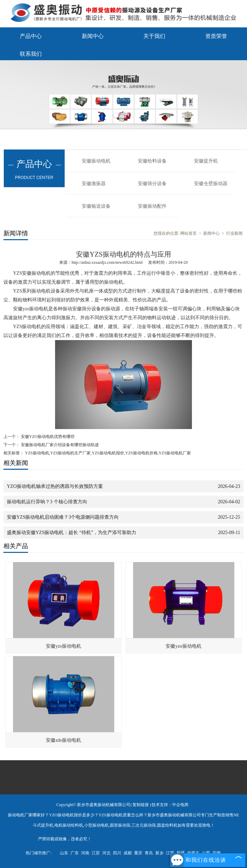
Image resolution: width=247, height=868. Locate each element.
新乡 (159, 853)
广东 (75, 853)
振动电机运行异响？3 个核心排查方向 (47, 502)
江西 (170, 853)
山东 (64, 853)
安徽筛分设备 (152, 184)
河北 (106, 853)
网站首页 (188, 233)
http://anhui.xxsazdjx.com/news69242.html (107, 262)
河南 (85, 853)
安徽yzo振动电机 (183, 646)
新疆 (181, 853)
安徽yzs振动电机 (63, 646)
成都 (128, 853)
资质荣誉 (216, 36)
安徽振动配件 (152, 206)
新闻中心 (93, 36)
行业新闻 (234, 233)
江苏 (96, 853)
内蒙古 (193, 853)
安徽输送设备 (96, 206)
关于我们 (154, 36)
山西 (206, 853)
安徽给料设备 (152, 161)
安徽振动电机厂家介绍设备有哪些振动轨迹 (59, 445)
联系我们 (31, 54)
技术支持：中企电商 (170, 805)
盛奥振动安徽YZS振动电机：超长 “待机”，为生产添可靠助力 (71, 533)
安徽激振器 (94, 184)
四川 (117, 853)
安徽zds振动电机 (63, 740)
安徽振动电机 (96, 161)
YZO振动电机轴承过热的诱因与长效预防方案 (55, 486)
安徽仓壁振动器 (211, 184)
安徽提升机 (206, 161)
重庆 (138, 853)
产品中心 (31, 36)
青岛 (149, 853)
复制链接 (141, 805)
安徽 (217, 853)
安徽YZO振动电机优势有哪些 (47, 437)
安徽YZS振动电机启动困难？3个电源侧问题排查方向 (63, 517)
